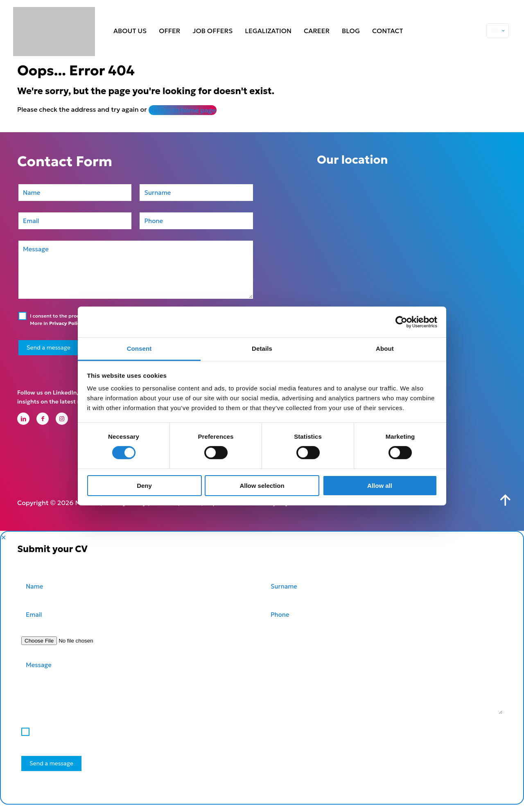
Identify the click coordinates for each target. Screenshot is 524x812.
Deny (144, 486)
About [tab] (385, 348)
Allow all (380, 486)
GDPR (190, 510)
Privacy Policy (66, 323)
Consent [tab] (139, 348)
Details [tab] (262, 348)
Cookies (164, 510)
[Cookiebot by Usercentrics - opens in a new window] (401, 322)
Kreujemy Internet (287, 510)
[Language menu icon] (498, 31)
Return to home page (183, 110)
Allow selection (262, 486)
